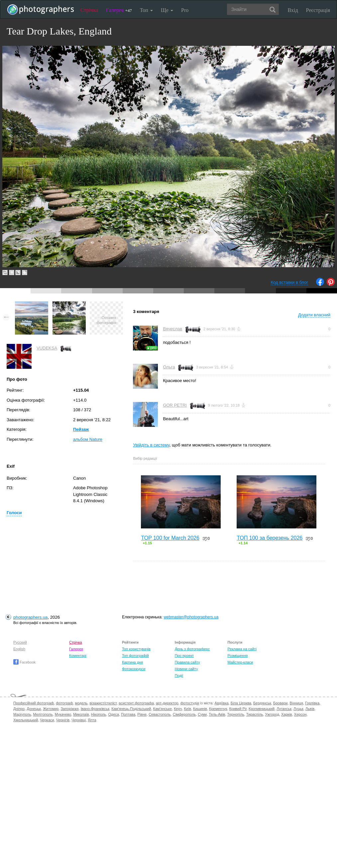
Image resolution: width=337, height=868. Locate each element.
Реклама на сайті (242, 649)
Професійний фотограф (34, 703)
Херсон (300, 714)
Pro (185, 10)
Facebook (24, 662)
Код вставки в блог (289, 282)
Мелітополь (43, 714)
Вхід (293, 10)
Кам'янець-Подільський (131, 709)
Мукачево (63, 714)
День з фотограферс (192, 649)
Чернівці (79, 720)
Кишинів (200, 709)
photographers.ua (30, 617)
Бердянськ (262, 703)
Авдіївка (222, 703)
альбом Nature (88, 439)
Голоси (14, 513)
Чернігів (63, 720)
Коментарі (78, 656)
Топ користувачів (136, 649)
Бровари (281, 703)
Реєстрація (318, 10)
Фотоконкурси (134, 669)
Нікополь (99, 714)
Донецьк (34, 709)
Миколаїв (81, 714)
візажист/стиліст (103, 703)
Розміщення (237, 656)
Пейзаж (81, 429)
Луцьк (298, 709)
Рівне (142, 714)
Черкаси (47, 720)
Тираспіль (255, 714)
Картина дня (132, 662)
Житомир (51, 709)
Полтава (128, 714)
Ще (167, 10)
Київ (187, 709)
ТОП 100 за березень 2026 (270, 538)
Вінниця (296, 703)
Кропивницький (262, 709)
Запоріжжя (69, 709)
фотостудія (190, 703)
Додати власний (314, 315)
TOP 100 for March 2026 (170, 538)
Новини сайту (186, 669)
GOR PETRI (175, 405)
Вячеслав (172, 329)
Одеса (113, 714)
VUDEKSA (47, 348)
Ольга (169, 367)
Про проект (184, 656)
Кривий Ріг (238, 709)
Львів (310, 709)
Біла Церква (241, 703)
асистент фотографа (136, 703)
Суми (202, 714)
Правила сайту (187, 662)
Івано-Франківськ (95, 709)
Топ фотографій (135, 656)
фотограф (64, 703)
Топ (146, 10)
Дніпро (19, 709)
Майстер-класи (240, 662)
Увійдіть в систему (151, 445)
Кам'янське (163, 709)
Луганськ (284, 709)
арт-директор (167, 703)
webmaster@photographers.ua (191, 617)
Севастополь (160, 714)
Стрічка (89, 10)
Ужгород (272, 714)
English (19, 649)
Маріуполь (22, 714)
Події (179, 675)
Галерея (119, 10)
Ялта (92, 720)
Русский (20, 642)
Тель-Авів (217, 714)
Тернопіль (236, 714)
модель (81, 703)
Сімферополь (184, 714)
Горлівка (312, 703)
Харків (287, 714)
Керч (178, 709)
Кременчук (218, 709)
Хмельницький (26, 720)
